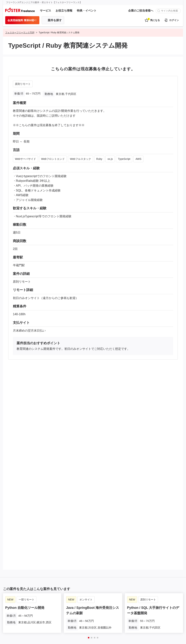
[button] (89, 637)
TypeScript (124, 159)
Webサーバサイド (25, 159)
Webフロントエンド (53, 159)
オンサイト (86, 598)
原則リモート (23, 84)
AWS (138, 159)
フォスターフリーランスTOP (20, 33)
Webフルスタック (81, 159)
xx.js (110, 159)
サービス (46, 11)
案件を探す (55, 20)
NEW (10, 598)
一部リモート (26, 598)
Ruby (99, 159)
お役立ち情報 (64, 11)
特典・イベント (87, 11)
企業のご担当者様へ (141, 11)
